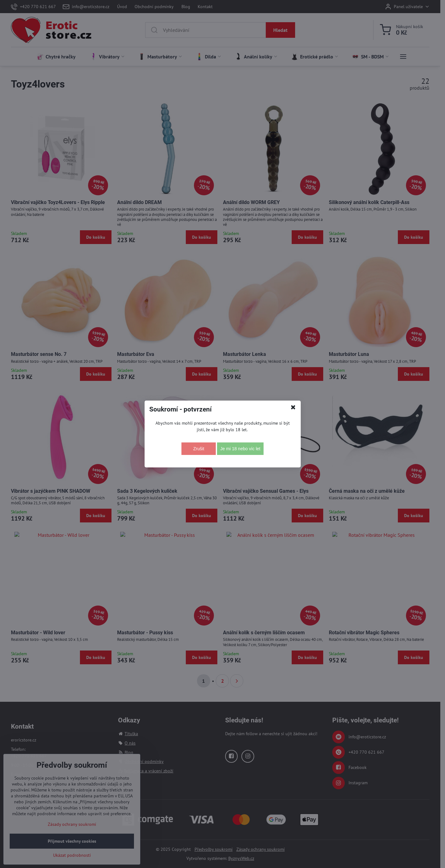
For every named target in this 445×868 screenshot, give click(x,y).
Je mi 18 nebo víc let (240, 449)
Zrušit (199, 449)
